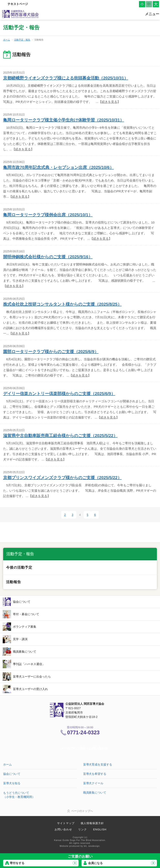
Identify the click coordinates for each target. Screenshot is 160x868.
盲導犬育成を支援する (98, 764)
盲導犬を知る (12, 783)
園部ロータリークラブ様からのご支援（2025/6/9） (51, 352)
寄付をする (17, 863)
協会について (22, 602)
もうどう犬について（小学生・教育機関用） (19, 795)
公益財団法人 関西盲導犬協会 (21, 14)
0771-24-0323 (83, 732)
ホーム (7, 40)
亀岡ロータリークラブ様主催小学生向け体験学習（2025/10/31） (64, 120)
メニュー (152, 14)
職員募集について (25, 652)
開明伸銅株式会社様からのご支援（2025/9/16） (48, 257)
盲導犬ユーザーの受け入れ (30, 689)
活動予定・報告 (22, 40)
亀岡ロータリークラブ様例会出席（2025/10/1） (48, 215)
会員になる (95, 863)
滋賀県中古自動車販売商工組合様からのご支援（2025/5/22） (60, 436)
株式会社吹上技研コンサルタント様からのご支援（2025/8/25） (62, 304)
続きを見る (109, 102)
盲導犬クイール (93, 783)
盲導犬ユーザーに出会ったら (32, 677)
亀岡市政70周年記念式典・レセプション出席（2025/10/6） (58, 167)
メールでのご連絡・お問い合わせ (84, 748)
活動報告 (14, 582)
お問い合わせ (63, 829)
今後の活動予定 (19, 567)
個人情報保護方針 (92, 823)
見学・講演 (20, 639)
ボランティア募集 (25, 627)
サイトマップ (66, 823)
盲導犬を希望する (95, 774)
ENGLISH (100, 829)
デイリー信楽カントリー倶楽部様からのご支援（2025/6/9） (59, 394)
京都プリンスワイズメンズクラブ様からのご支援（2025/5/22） (62, 478)
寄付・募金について (26, 614)
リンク (82, 829)
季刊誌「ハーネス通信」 (29, 664)
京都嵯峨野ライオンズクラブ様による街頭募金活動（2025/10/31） (66, 78)
